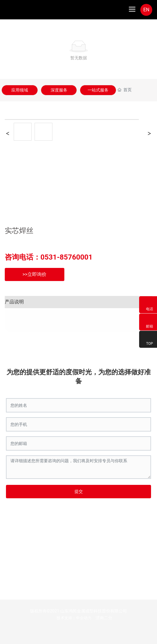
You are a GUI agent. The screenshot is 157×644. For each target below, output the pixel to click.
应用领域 (20, 90)
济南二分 (104, 618)
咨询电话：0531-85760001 (49, 257)
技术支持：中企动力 (74, 618)
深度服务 (59, 90)
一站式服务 (98, 90)
